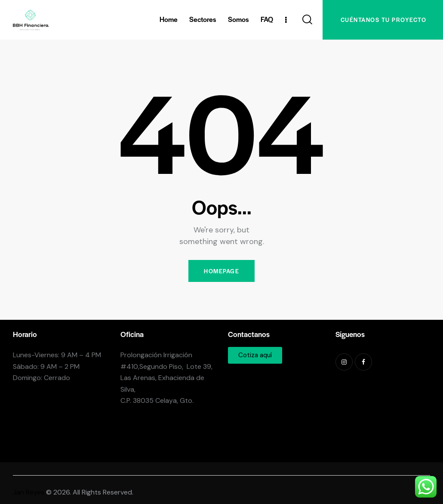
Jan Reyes (29, 492)
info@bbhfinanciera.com (159, 422)
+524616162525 (148, 447)
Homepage (221, 271)
